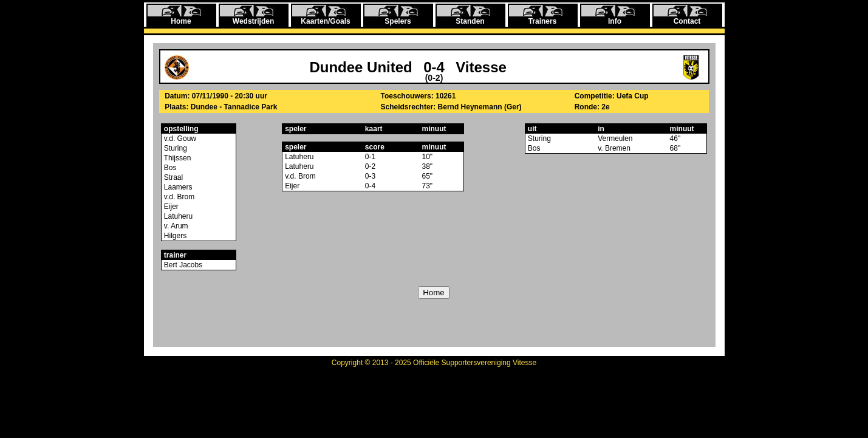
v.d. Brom (179, 197)
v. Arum (175, 226)
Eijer (170, 207)
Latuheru (178, 216)
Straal (173, 177)
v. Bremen (614, 148)
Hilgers (175, 236)
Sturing (175, 148)
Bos (169, 168)
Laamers (177, 187)
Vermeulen (615, 139)
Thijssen (177, 158)
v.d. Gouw (179, 139)
